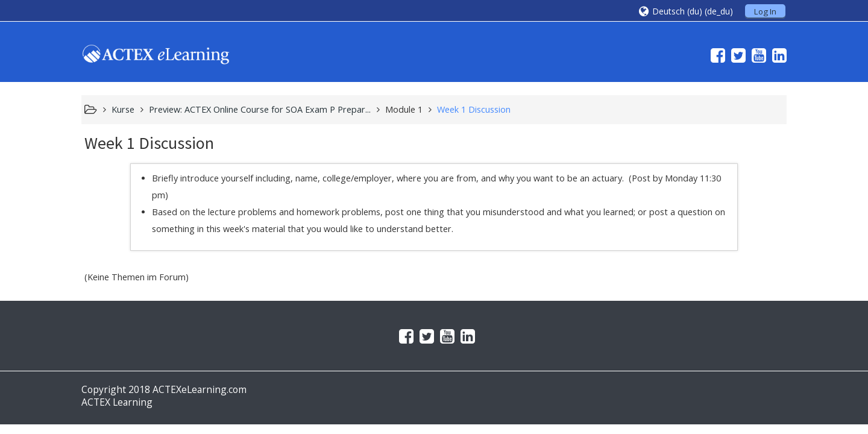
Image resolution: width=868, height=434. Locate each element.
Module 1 (404, 109)
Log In (765, 11)
